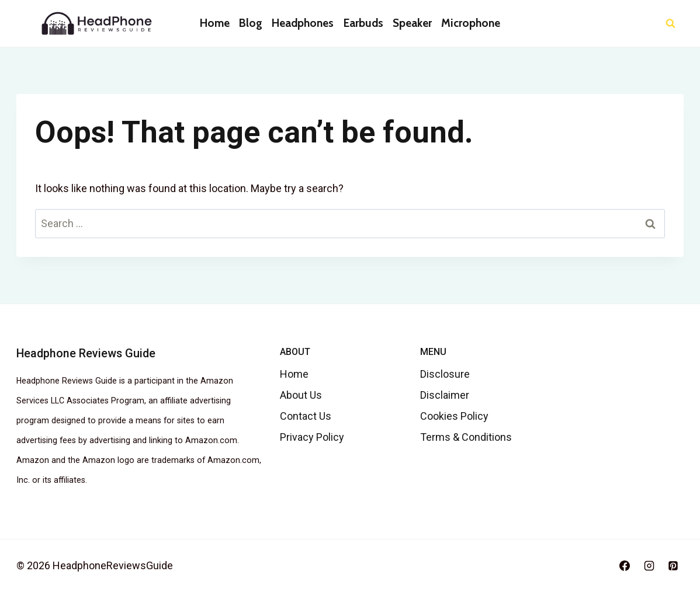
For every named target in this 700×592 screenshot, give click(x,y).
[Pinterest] (673, 566)
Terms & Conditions (466, 437)
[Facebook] (625, 566)
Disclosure (445, 374)
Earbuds (363, 23)
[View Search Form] (670, 24)
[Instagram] (649, 566)
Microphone (471, 23)
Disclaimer (445, 395)
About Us (301, 395)
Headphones (303, 23)
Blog (251, 23)
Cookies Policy (454, 416)
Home (215, 23)
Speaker (412, 23)
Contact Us (306, 416)
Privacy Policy (312, 437)
